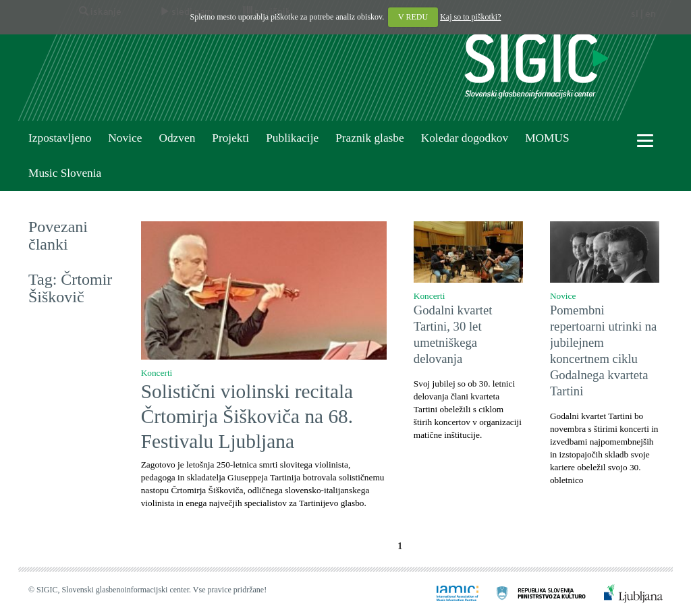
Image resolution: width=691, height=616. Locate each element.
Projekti (230, 138)
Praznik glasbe (370, 138)
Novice (125, 138)
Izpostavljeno (60, 138)
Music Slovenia (65, 173)
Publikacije (292, 138)
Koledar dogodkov (465, 138)
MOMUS (547, 138)
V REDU (413, 17)
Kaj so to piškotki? (470, 17)
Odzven (177, 138)
